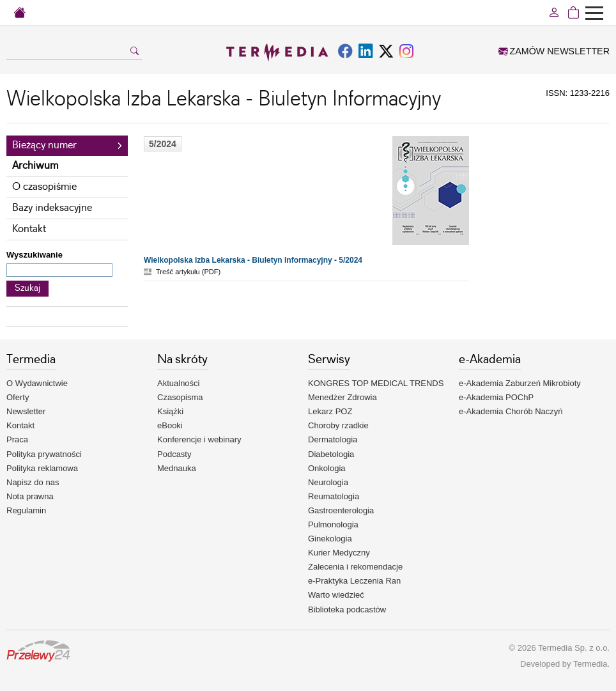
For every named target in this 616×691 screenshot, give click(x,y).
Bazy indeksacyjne (52, 208)
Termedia (590, 664)
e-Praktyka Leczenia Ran (354, 581)
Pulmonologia (333, 524)
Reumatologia (334, 496)
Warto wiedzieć (336, 595)
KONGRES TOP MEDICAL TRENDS (376, 383)
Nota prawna (30, 496)
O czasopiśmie (44, 187)
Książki (170, 411)
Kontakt (29, 229)
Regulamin (26, 510)
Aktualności (178, 383)
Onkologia (327, 468)
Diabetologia (331, 454)
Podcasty (174, 454)
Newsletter (26, 411)
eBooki (170, 425)
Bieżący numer (44, 145)
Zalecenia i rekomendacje (355, 567)
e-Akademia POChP (496, 397)
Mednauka (177, 468)
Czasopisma (180, 397)
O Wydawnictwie (37, 383)
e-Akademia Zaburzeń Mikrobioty (520, 383)
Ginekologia (330, 539)
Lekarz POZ (330, 411)
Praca (17, 439)
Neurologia (328, 482)
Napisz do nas (33, 482)
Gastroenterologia (341, 510)
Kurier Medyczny (339, 553)
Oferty (18, 397)
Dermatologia (333, 439)
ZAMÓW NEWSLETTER (554, 51)
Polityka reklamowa (42, 468)
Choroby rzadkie (338, 425)
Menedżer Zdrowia (343, 397)
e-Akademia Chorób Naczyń (511, 411)
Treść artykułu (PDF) (188, 272)
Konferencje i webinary (199, 439)
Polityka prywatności (44, 454)
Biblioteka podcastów (347, 609)
